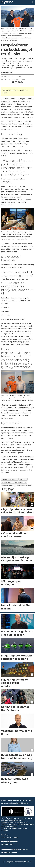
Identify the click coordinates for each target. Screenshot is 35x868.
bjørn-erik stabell (10, 479)
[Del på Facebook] (13, 83)
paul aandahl (21, 482)
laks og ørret (8, 485)
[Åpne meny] (33, 2)
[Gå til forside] (7, 2)
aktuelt (23, 479)
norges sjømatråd (24, 485)
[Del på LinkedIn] (19, 83)
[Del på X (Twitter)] (16, 83)
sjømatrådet (7, 482)
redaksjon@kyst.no (20, 803)
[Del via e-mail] (22, 83)
